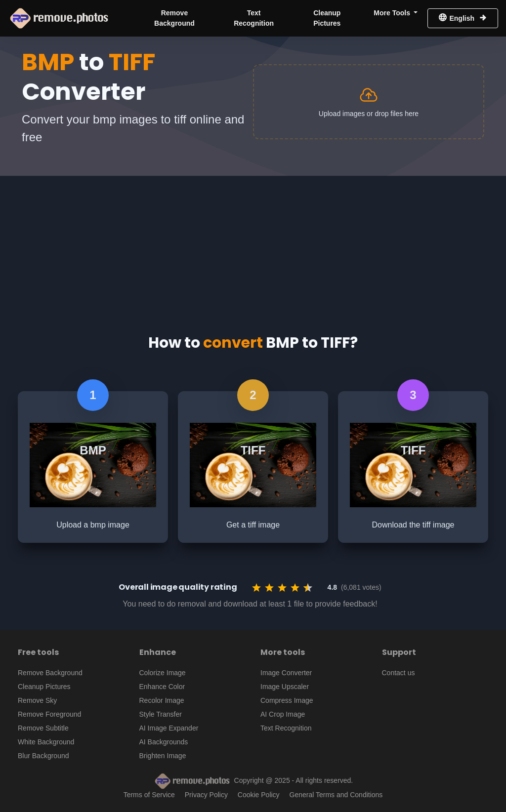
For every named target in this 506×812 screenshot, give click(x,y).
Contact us (399, 673)
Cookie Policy (259, 795)
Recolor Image (162, 700)
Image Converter (286, 673)
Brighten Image (163, 756)
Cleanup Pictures (327, 18)
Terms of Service (149, 795)
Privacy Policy (206, 795)
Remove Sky (37, 700)
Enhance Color (162, 687)
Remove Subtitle (43, 728)
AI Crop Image (283, 714)
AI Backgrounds (164, 742)
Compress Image (287, 700)
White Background (46, 742)
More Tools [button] (393, 13)
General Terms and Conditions (336, 795)
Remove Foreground (49, 714)
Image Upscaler (285, 687)
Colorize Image (163, 673)
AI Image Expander (169, 728)
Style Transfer (161, 714)
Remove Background (174, 18)
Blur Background (43, 756)
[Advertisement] (253, 245)
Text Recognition (254, 18)
